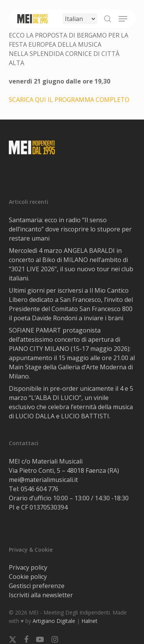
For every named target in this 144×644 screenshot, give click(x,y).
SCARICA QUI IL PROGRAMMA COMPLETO (69, 100)
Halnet (89, 621)
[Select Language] (80, 19)
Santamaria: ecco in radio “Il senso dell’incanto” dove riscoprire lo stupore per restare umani (70, 229)
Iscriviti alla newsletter (41, 595)
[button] (123, 19)
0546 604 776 (40, 489)
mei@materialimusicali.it (43, 480)
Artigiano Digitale (54, 621)
